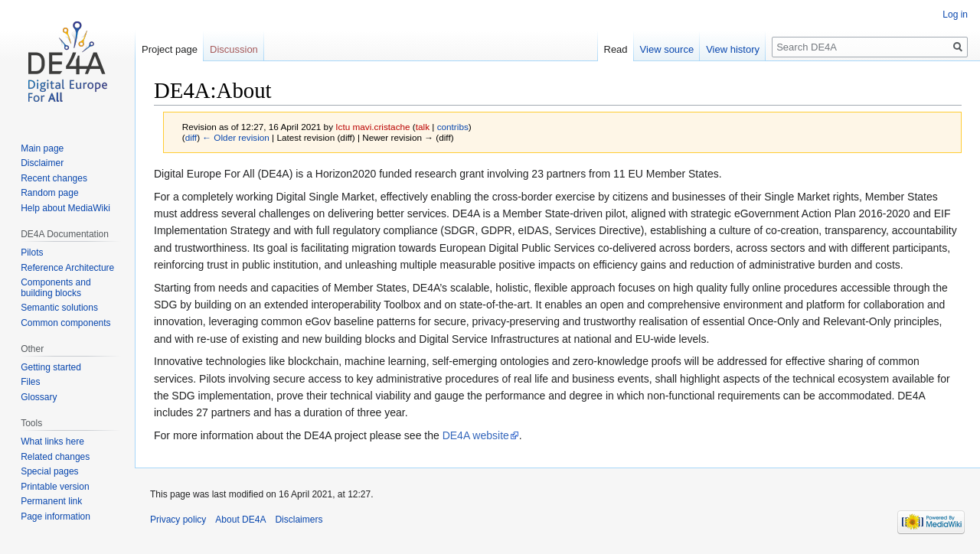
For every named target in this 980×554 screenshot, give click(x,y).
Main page (42, 148)
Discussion (234, 49)
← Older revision (236, 137)
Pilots (32, 253)
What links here (52, 442)
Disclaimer (42, 163)
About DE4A (240, 520)
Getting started (51, 367)
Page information (56, 517)
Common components (65, 323)
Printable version (55, 487)
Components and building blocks (56, 288)
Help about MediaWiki (65, 208)
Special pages (49, 471)
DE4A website (476, 435)
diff (191, 137)
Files (30, 382)
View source (667, 49)
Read (616, 49)
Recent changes (54, 178)
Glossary (39, 397)
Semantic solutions (59, 308)
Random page (49, 193)
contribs (453, 127)
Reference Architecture (67, 268)
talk (423, 127)
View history (733, 49)
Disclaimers (299, 520)
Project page (170, 49)
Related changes (55, 457)
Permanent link (51, 501)
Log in (955, 15)
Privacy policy (178, 520)
